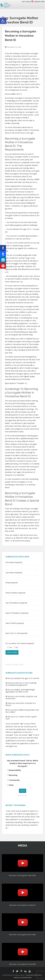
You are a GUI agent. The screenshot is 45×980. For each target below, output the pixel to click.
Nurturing (13, 775)
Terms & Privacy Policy (14, 664)
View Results (22, 795)
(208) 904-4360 (39, 2)
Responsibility (15, 770)
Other (11, 785)
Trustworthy (14, 780)
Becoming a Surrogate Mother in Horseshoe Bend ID (21, 36)
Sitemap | (17, 978)
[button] (3, 21)
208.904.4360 (26, 978)
